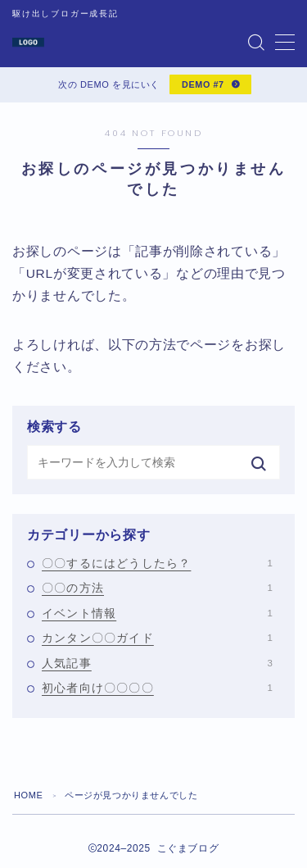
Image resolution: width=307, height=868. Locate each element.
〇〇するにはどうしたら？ (157, 563)
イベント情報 (157, 613)
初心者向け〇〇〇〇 (157, 688)
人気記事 (157, 663)
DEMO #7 (203, 84)
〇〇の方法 (157, 588)
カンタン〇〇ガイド (157, 638)
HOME (28, 795)
